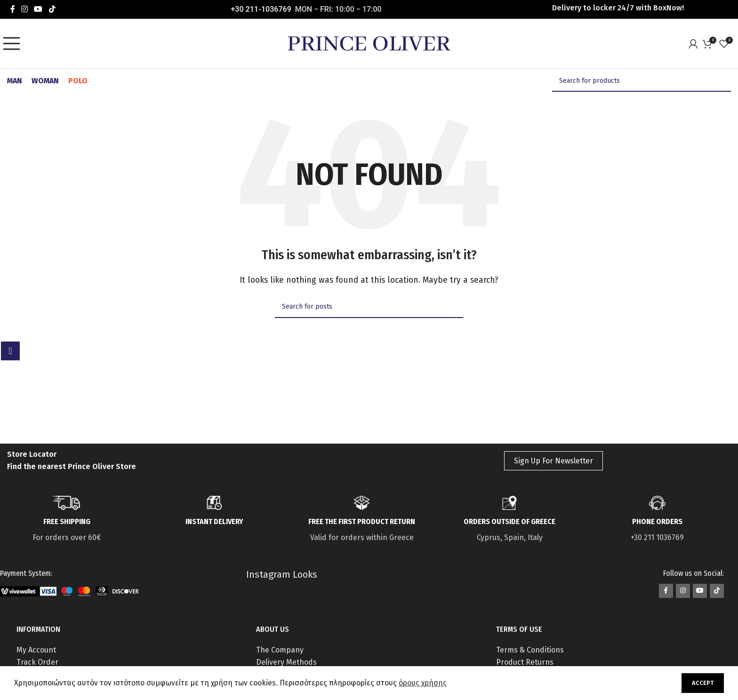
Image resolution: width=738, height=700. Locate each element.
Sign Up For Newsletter (553, 461)
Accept (703, 683)
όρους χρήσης (423, 683)
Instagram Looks (282, 574)
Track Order (37, 662)
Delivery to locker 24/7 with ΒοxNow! (618, 8)
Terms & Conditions (530, 650)
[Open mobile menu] (14, 44)
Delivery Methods (286, 662)
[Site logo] (369, 43)
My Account (36, 650)
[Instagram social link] (24, 9)
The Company (280, 650)
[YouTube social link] (38, 9)
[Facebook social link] (12, 9)
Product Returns (525, 662)
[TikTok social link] (52, 9)
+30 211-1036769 (261, 9)
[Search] (642, 81)
